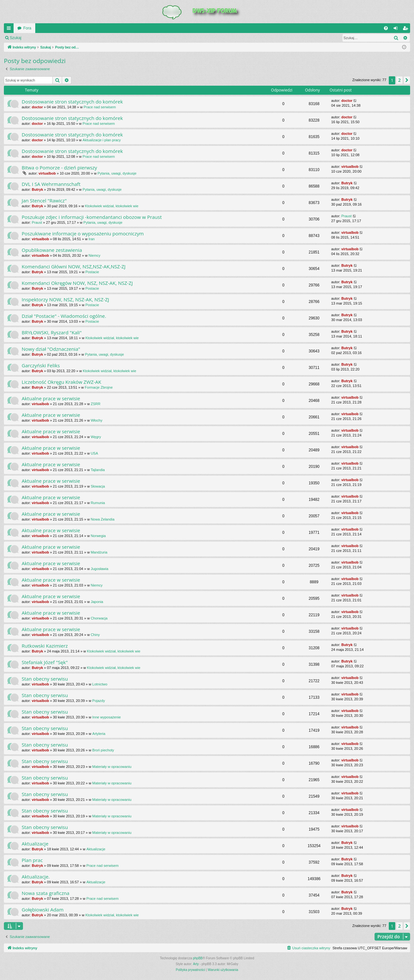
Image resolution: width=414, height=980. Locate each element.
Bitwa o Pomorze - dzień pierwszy (59, 167)
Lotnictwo (100, 684)
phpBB (198, 958)
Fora (27, 28)
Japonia (97, 602)
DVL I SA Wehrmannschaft (51, 184)
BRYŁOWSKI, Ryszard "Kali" (52, 332)
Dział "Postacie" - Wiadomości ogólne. (64, 316)
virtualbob (47, 173)
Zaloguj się (40, 38)
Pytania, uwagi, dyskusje (117, 173)
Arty (196, 964)
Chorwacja (99, 618)
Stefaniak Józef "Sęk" (45, 662)
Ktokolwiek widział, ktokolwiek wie (112, 206)
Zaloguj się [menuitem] (397, 29)
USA (94, 453)
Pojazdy (98, 701)
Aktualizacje (35, 844)
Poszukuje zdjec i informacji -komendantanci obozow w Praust (92, 217)
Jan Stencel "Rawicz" (44, 200)
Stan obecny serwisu (45, 679)
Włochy (96, 420)
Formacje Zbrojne (99, 387)
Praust (37, 222)
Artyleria (99, 734)
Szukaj (16, 38)
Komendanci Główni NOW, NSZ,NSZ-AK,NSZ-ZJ (74, 266)
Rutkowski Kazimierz (45, 646)
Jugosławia (99, 569)
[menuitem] (386, 28)
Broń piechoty (103, 750)
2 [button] (399, 80)
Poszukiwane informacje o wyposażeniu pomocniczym (83, 233)
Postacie (92, 272)
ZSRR (95, 404)
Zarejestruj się (71, 38)
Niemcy (95, 255)
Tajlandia (98, 470)
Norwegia (98, 536)
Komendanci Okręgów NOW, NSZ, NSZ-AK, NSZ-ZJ (77, 283)
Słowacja (98, 486)
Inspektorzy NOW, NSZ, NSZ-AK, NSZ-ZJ (65, 299)
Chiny (95, 635)
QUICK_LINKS (10, 29)
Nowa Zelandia (102, 519)
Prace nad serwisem (100, 107)
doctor (37, 107)
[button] (407, 80)
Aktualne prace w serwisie (51, 398)
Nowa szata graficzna (45, 893)
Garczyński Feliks (41, 365)
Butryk (37, 189)
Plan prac (32, 860)
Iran (92, 239)
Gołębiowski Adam (43, 910)
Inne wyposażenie (106, 717)
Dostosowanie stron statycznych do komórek (72, 102)
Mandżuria (99, 552)
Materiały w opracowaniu (112, 767)
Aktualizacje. (36, 877)
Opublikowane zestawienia (52, 250)
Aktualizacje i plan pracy (102, 140)
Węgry (96, 437)
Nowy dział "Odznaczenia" (51, 349)
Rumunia (98, 503)
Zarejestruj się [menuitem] (407, 29)
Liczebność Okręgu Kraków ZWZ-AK (61, 382)
